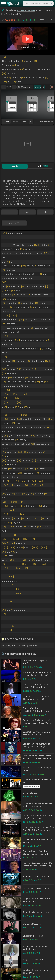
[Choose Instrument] (31, 122)
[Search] (51, 4)
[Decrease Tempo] (3, 87)
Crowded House (26, 10)
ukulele (24, 122)
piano (15, 122)
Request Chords (31, 786)
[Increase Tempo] (14, 87)
